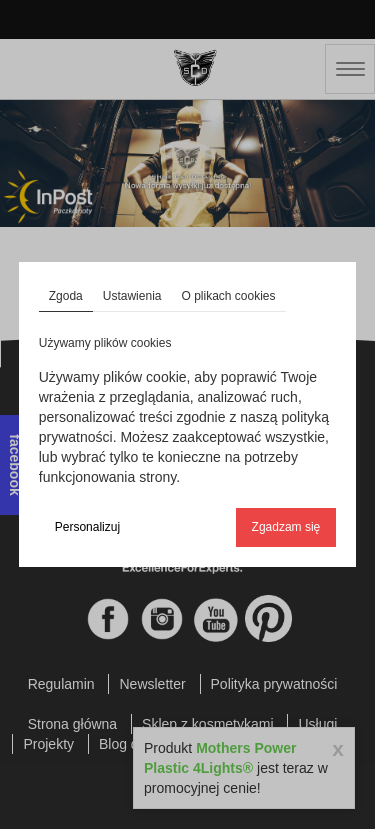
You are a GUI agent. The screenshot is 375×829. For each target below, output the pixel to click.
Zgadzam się (286, 527)
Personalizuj (87, 527)
